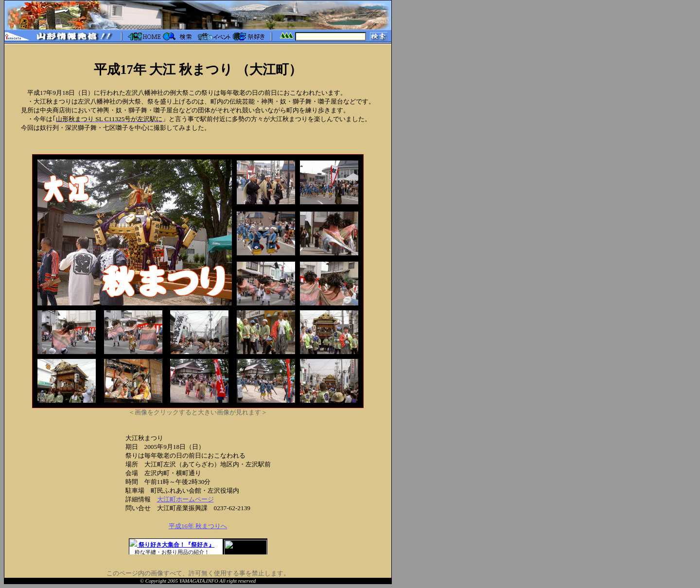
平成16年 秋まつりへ (198, 526)
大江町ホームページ (185, 499)
